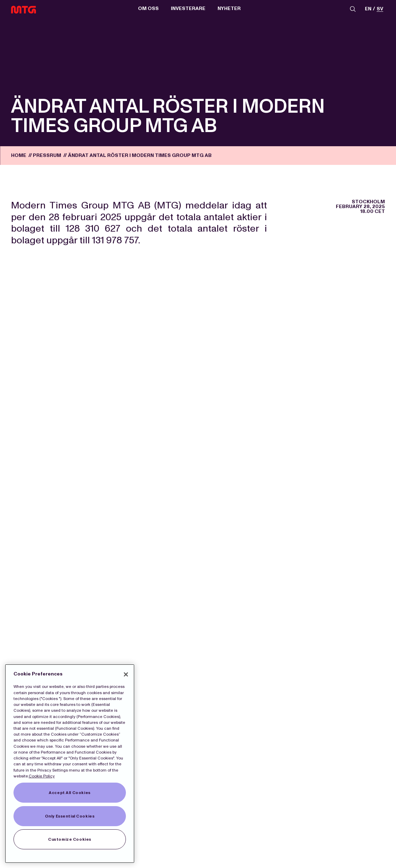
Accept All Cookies (70, 793)
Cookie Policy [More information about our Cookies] (42, 776)
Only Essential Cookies (70, 816)
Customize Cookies (70, 839)
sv (380, 9)
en (368, 9)
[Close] (126, 674)
